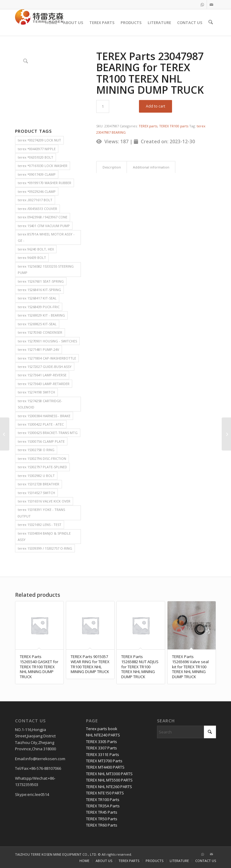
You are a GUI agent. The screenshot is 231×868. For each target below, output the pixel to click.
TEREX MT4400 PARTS (105, 767)
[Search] (211, 23)
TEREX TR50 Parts (102, 819)
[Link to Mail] (211, 5)
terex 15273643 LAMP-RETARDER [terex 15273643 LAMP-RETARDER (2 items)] (44, 384)
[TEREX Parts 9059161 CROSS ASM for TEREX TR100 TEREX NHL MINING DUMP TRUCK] (226, 434)
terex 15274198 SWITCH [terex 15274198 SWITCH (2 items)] (36, 392)
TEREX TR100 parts (174, 126)
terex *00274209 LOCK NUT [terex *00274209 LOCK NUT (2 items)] (39, 140)
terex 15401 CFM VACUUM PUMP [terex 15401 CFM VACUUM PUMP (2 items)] (44, 226)
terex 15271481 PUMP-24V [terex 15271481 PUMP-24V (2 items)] (38, 349)
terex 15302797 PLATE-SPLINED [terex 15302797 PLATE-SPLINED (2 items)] (42, 467)
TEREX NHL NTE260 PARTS (109, 787)
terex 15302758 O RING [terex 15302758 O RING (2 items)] (36, 450)
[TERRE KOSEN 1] (39, 23)
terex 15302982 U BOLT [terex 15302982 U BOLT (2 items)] (36, 476)
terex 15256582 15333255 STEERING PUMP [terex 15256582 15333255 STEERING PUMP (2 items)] (46, 269)
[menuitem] (52, 23)
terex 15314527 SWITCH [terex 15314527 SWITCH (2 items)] (36, 493)
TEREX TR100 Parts (103, 800)
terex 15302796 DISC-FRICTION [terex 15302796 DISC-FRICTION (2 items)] (42, 458)
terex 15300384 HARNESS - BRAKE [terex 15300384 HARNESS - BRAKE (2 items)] (44, 416)
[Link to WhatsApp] (202, 5)
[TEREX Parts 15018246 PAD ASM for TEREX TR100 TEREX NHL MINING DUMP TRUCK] (5, 434)
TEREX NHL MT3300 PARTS (109, 774)
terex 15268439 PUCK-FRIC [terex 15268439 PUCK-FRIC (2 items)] (39, 307)
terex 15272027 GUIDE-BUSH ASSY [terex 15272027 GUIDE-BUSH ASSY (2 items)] (45, 367)
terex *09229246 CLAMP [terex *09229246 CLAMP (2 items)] (37, 191)
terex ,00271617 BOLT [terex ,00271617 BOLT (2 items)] (35, 200)
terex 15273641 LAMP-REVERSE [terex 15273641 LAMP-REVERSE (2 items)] (42, 375)
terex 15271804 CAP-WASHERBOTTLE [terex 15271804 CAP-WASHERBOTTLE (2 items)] (47, 358)
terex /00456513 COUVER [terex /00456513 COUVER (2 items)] (37, 209)
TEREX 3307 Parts (102, 748)
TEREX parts (148, 126)
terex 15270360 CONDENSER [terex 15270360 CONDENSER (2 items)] (40, 332)
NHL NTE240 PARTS (103, 735)
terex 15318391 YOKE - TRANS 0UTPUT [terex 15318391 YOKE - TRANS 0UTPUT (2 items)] (41, 513)
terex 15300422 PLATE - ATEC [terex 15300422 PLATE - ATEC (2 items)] (41, 424)
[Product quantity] (103, 106)
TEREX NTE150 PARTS (105, 793)
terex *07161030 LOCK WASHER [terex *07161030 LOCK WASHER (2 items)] (43, 166)
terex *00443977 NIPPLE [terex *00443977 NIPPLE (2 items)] (37, 149)
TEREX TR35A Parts (103, 806)
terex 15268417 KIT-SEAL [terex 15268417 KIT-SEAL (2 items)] (37, 298)
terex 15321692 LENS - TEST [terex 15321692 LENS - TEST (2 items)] (40, 525)
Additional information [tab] (151, 167)
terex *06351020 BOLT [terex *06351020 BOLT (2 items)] (35, 157)
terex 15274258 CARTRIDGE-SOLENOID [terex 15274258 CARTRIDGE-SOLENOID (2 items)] (40, 404)
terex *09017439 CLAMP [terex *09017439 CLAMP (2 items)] (37, 174)
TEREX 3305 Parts (102, 742)
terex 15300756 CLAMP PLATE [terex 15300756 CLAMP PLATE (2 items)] (41, 441)
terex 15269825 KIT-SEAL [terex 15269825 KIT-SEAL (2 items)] (37, 324)
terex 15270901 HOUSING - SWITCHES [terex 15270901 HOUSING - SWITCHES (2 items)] (47, 341)
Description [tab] (112, 167)
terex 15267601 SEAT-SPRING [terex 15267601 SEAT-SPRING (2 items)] (41, 281)
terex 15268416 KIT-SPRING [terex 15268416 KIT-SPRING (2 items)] (39, 290)
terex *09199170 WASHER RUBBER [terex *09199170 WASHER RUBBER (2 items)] (45, 183)
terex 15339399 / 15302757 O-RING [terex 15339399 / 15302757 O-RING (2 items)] (45, 548)
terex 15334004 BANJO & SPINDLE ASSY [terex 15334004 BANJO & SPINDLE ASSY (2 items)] (44, 536)
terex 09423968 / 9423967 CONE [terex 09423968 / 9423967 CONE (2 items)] (43, 217)
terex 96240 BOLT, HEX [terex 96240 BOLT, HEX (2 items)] (36, 249)
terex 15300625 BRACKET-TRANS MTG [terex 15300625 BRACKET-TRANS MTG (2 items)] (48, 433)
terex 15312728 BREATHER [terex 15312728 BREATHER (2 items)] (38, 484)
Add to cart (156, 106)
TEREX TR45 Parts (102, 812)
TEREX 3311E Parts (103, 754)
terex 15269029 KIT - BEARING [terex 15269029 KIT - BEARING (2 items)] (41, 315)
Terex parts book (102, 729)
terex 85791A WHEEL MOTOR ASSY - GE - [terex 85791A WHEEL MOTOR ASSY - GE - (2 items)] (46, 237)
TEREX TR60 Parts (102, 825)
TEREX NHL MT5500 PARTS (109, 780)
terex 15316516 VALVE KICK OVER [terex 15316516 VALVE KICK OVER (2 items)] (44, 501)
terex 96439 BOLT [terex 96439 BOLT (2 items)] (32, 258)
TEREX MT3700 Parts (104, 761)
